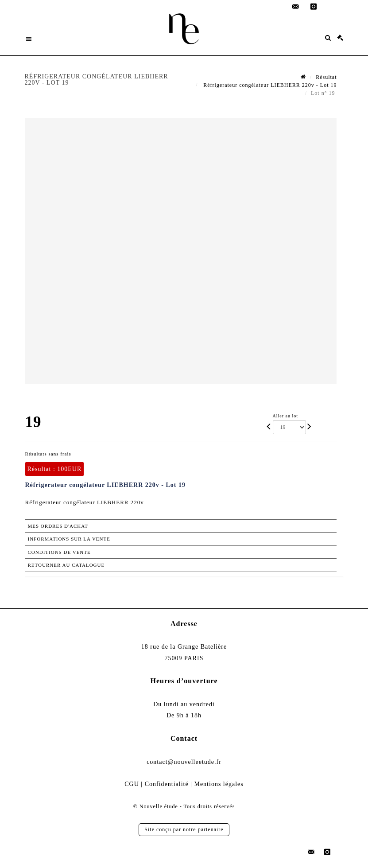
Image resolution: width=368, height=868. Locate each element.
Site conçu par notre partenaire (184, 829)
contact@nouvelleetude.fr (184, 762)
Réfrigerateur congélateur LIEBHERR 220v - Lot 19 (269, 85)
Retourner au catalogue (66, 565)
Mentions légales (219, 784)
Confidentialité (167, 784)
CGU (132, 784)
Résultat (326, 77)
